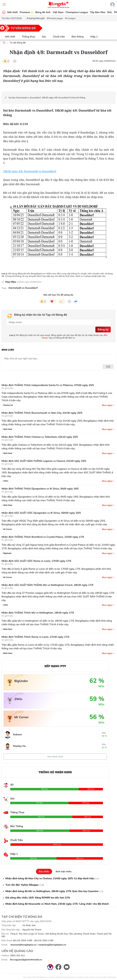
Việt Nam (58, 12)
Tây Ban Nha (98, 12)
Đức (110, 12)
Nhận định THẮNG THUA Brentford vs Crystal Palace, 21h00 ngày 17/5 (43, 537)
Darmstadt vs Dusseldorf (23, 288)
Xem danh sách (55, 757)
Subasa (17, 734)
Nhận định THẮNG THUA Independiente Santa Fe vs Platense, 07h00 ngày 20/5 (48, 385)
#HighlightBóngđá (36, 18)
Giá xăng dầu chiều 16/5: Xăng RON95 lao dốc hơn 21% (38, 898)
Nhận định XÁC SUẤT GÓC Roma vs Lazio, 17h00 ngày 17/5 (36, 561)
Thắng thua (27, 37)
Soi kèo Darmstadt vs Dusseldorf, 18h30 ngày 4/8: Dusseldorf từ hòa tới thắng (47, 98)
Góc (42, 37)
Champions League (77, 12)
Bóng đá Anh (43, 12)
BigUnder (21, 681)
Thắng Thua (17, 812)
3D (12, 785)
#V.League (70, 18)
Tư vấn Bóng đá (18, 43)
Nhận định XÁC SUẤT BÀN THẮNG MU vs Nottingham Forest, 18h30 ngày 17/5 (47, 585)
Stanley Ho (19, 746)
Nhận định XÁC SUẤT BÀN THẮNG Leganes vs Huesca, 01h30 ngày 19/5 (44, 461)
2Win (18, 699)
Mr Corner (21, 717)
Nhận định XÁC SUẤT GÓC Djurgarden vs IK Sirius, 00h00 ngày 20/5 (41, 513)
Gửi (108, 367)
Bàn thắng (76, 37)
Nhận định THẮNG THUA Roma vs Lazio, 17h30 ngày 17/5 (35, 637)
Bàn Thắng (17, 826)
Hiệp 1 (92, 37)
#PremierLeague (55, 18)
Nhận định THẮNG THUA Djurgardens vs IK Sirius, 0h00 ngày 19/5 (40, 489)
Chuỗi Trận (17, 840)
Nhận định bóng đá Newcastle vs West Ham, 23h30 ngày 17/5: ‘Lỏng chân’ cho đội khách (57, 904)
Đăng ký (103, 329)
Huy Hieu (11, 282)
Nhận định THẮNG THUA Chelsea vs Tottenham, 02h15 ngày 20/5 (40, 437)
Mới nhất (12, 12)
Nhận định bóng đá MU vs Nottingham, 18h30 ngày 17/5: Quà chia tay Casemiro (54, 891)
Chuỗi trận (57, 37)
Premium (26, 12)
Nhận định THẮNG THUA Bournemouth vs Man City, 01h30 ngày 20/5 (42, 413)
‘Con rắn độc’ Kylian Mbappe (25, 885)
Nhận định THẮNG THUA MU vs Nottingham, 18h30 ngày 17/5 (38, 613)
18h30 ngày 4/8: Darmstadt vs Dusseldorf (30, 171)
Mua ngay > (108, 405)
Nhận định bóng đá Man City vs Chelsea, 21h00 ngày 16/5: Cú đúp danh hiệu (52, 878)
